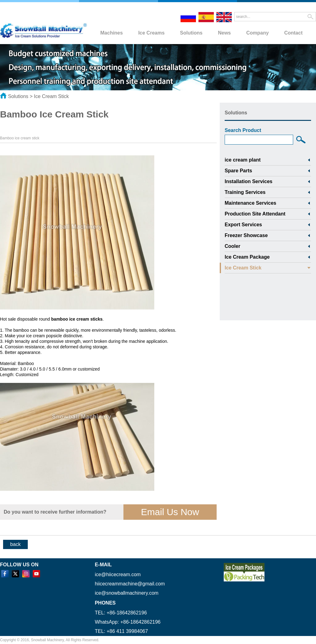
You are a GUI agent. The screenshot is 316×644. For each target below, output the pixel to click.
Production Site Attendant (255, 214)
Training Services (245, 192)
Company (258, 33)
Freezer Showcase (246, 235)
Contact (293, 33)
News (224, 33)
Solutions (191, 33)
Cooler (233, 246)
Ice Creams (151, 33)
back (15, 544)
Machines (112, 33)
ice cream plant (243, 160)
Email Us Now (170, 512)
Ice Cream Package (247, 257)
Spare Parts (238, 171)
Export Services (243, 225)
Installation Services (249, 181)
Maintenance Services (250, 203)
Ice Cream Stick (51, 96)
